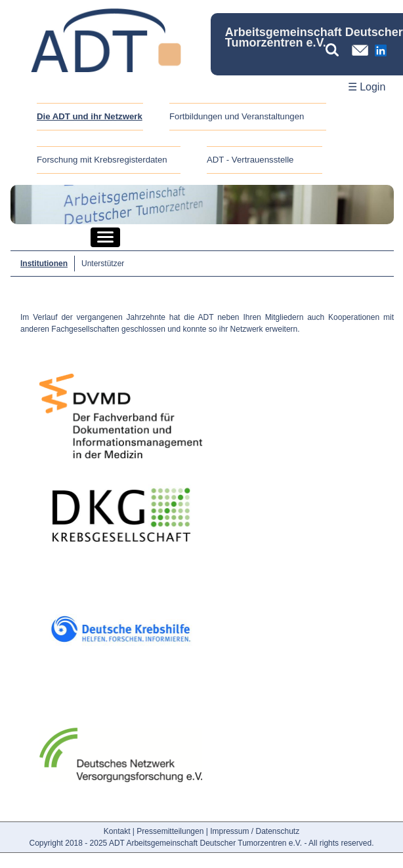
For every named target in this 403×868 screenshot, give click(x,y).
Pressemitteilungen (170, 831)
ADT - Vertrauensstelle (250, 160)
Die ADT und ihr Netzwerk (90, 116)
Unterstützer (103, 264)
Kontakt (117, 831)
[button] (105, 237)
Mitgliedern (285, 317)
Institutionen (44, 264)
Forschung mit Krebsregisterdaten (102, 160)
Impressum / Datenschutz (255, 831)
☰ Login (367, 87)
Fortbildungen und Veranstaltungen (237, 116)
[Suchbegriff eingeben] (335, 50)
